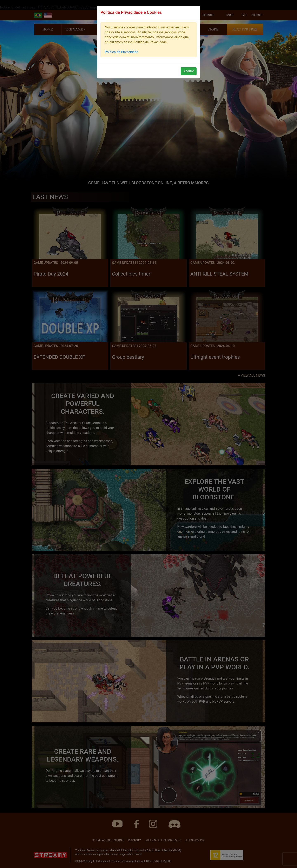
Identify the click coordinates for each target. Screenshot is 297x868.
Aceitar (189, 71)
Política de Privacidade (121, 52)
